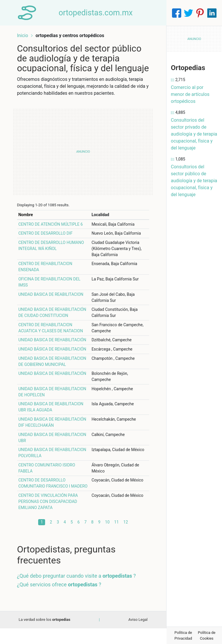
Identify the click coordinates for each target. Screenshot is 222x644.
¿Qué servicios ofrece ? (60, 600)
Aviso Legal (138, 635)
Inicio (24, 34)
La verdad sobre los (44, 635)
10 (107, 538)
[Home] (28, 13)
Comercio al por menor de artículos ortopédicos (190, 94)
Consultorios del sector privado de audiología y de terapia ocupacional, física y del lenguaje (194, 134)
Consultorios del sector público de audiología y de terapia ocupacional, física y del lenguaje (194, 181)
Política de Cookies (207, 635)
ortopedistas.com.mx (97, 13)
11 (116, 538)
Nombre (27, 224)
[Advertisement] (83, 161)
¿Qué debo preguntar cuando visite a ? (78, 592)
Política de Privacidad (183, 635)
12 (126, 538)
